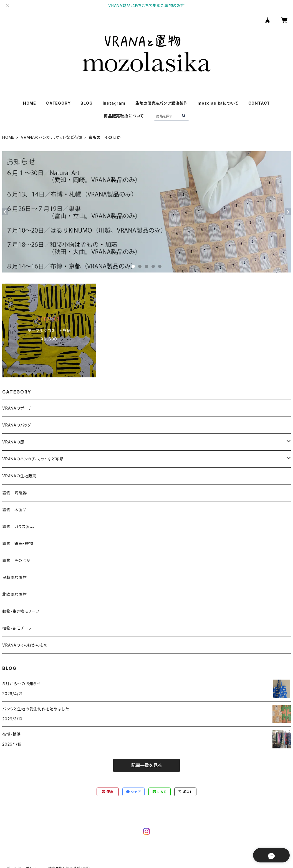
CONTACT (259, 103)
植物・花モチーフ (17, 628)
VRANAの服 (13, 442)
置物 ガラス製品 (18, 527)
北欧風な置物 (15, 594)
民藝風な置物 (15, 577)
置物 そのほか (16, 560)
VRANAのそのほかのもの (25, 645)
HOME (30, 103)
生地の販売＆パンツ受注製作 (161, 103)
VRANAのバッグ (17, 425)
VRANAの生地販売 (19, 476)
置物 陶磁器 (15, 493)
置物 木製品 (15, 510)
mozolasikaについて (218, 103)
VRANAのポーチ (17, 408)
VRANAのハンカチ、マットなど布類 (51, 137)
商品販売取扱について (124, 116)
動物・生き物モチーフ (21, 611)
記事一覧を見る (146, 765)
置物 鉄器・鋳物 (18, 543)
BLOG (86, 103)
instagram (114, 103)
